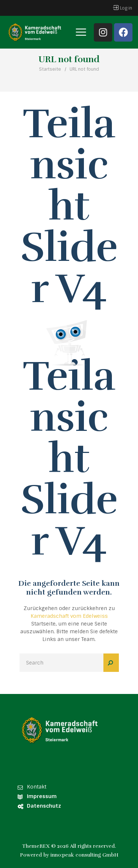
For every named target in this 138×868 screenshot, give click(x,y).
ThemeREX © (39, 846)
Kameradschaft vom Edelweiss (69, 616)
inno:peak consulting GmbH (84, 855)
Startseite (50, 69)
